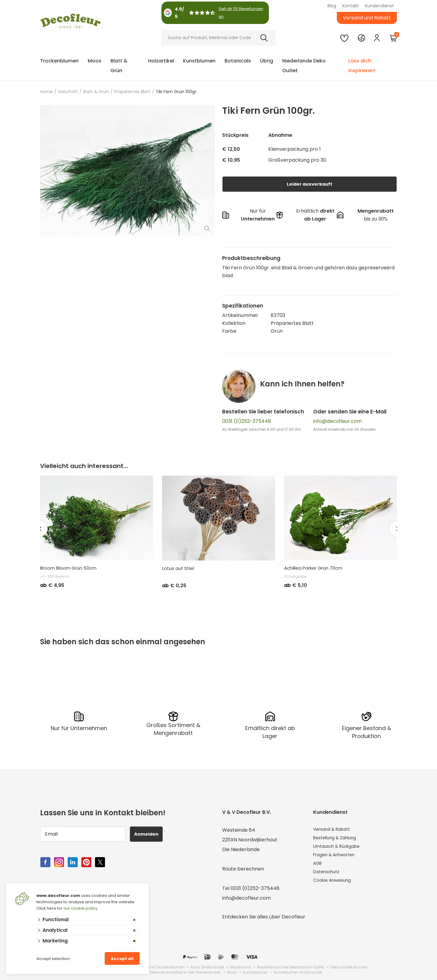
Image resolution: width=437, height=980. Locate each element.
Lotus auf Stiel (178, 568)
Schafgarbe (295, 576)
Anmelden (150, 833)
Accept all (122, 959)
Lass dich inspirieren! (362, 66)
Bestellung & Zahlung (338, 839)
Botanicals (238, 61)
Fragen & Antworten (338, 858)
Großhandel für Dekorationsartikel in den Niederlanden (171, 971)
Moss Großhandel (207, 966)
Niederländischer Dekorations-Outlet (291, 966)
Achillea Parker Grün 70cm (313, 568)
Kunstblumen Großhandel (298, 971)
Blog (332, 6)
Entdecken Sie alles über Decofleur (264, 916)
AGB (318, 868)
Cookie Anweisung (335, 887)
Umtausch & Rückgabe (340, 848)
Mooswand (241, 966)
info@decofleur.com (337, 421)
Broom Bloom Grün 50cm (68, 568)
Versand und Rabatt (367, 18)
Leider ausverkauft (310, 184)
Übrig (267, 61)
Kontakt (351, 6)
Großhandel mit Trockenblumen (155, 966)
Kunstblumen (199, 61)
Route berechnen (243, 868)
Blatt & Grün (119, 66)
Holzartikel (161, 61)
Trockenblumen (59, 61)
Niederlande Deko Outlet (304, 66)
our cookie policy (80, 908)
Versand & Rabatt (335, 829)
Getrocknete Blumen (349, 966)
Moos (95, 61)
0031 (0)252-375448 (247, 421)
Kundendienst (379, 6)
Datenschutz (329, 877)
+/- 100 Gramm (55, 576)
